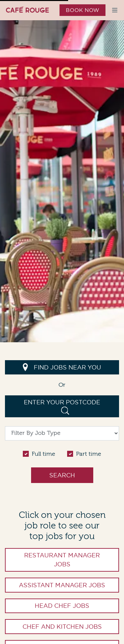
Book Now (83, 10)
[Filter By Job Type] (62, 433)
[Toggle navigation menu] (115, 10)
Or (62, 385)
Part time (89, 454)
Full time (43, 454)
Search (62, 475)
